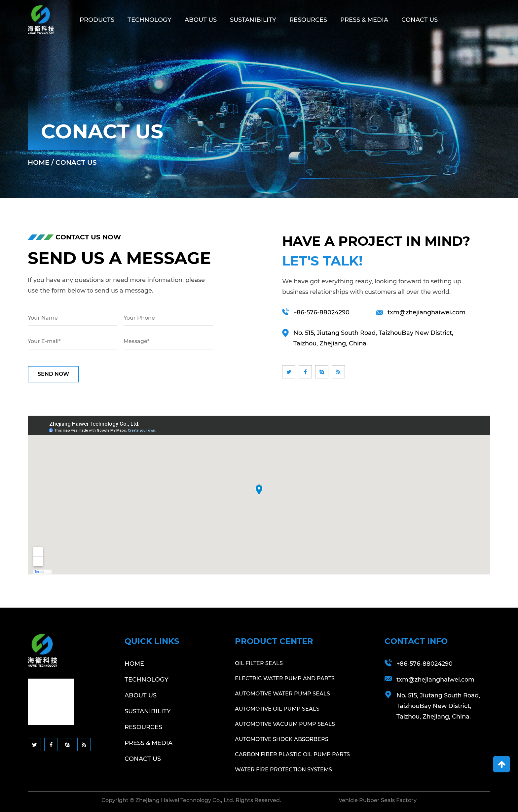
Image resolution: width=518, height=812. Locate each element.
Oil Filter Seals (259, 663)
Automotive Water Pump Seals (282, 694)
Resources (308, 20)
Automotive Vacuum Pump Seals (285, 724)
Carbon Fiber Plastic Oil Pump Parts (292, 754)
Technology (149, 20)
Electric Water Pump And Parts (285, 678)
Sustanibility (253, 20)
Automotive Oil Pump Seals (277, 709)
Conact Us (420, 20)
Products (97, 20)
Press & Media (364, 20)
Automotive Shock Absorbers (282, 739)
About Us (201, 20)
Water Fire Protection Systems (283, 770)
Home (38, 162)
